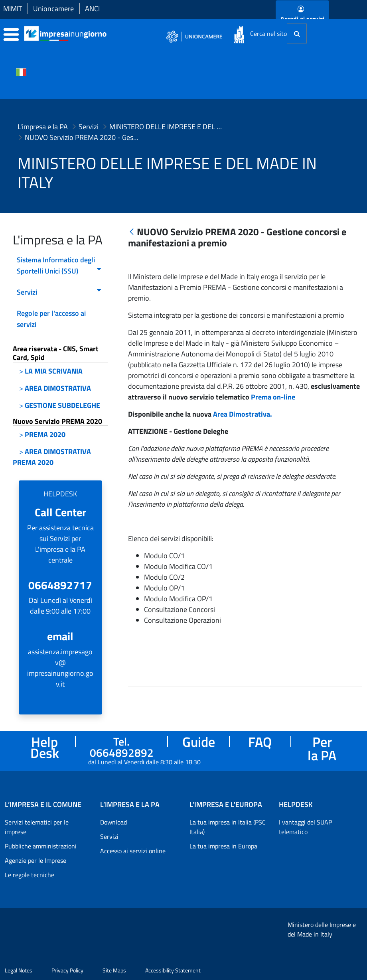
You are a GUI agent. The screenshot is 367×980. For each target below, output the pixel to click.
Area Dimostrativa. (243, 425)
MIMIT (13, 9)
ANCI (92, 9)
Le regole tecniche (30, 875)
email (60, 636)
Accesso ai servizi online (133, 851)
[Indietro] (132, 232)
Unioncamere (53, 9)
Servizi (109, 836)
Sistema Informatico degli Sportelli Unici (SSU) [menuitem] (59, 265)
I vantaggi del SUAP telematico (305, 827)
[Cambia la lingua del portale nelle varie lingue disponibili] (21, 71)
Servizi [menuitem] (59, 292)
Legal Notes (19, 970)
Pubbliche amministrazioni (41, 846)
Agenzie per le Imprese (36, 860)
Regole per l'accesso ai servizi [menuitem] (51, 319)
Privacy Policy (67, 970)
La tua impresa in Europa (223, 846)
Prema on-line (273, 408)
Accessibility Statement (173, 970)
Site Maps (114, 970)
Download (113, 822)
